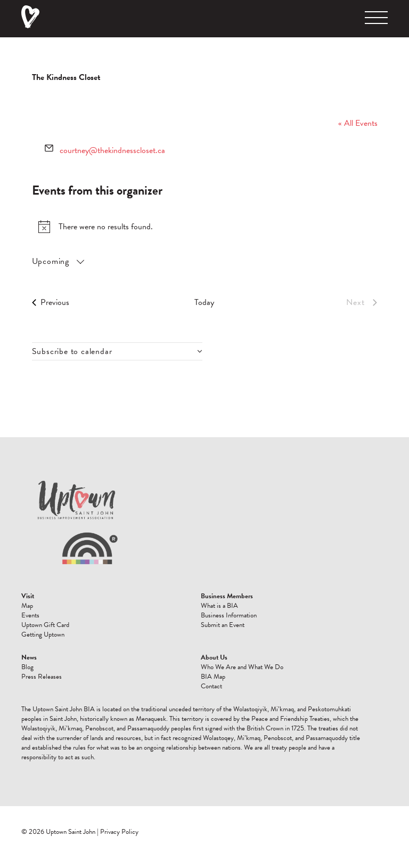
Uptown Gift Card (45, 625)
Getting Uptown (43, 634)
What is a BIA (219, 606)
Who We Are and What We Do (242, 667)
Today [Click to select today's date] (204, 302)
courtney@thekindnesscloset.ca (112, 150)
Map (27, 606)
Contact (211, 686)
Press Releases (42, 677)
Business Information (229, 615)
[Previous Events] (51, 302)
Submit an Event (223, 625)
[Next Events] (362, 302)
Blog (27, 667)
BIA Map (213, 677)
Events (30, 615)
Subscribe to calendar (72, 351)
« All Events (358, 123)
